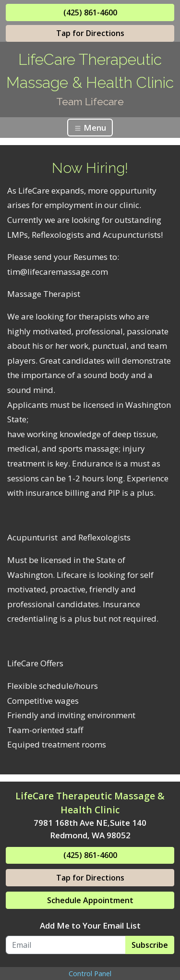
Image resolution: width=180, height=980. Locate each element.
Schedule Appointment (90, 900)
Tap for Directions (90, 33)
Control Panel (90, 974)
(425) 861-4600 (90, 12)
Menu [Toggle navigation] (90, 128)
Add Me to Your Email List (90, 925)
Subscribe (150, 945)
